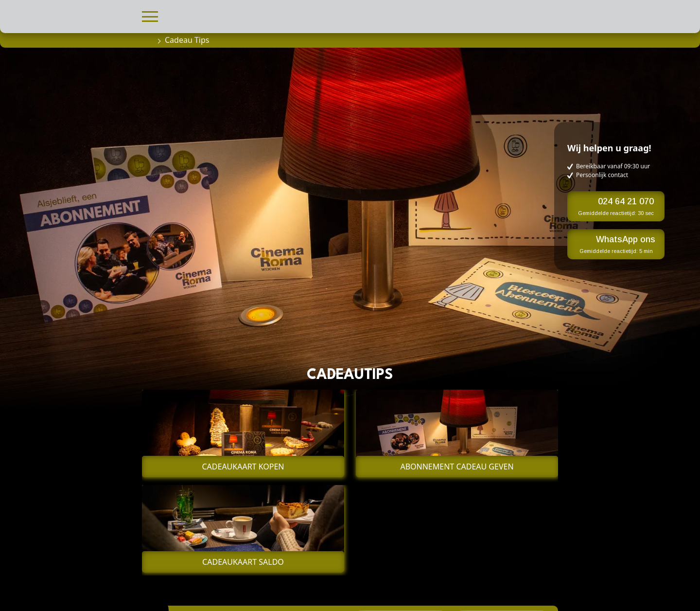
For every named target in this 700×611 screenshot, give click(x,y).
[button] (150, 15)
